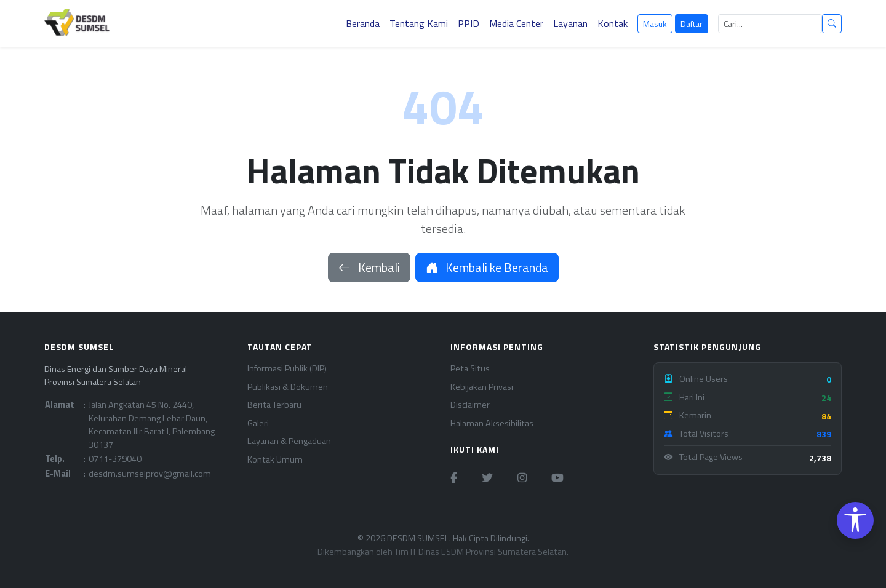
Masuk (655, 24)
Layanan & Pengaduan (289, 441)
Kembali (369, 267)
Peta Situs (470, 369)
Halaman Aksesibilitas (492, 423)
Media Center (516, 23)
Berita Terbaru (274, 405)
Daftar (692, 24)
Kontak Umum (275, 460)
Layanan (570, 23)
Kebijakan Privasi (482, 387)
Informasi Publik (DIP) (287, 369)
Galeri (258, 423)
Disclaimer (470, 405)
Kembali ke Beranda (487, 267)
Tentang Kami (419, 23)
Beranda (363, 23)
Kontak (613, 23)
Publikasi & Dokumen (288, 387)
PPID (469, 23)
